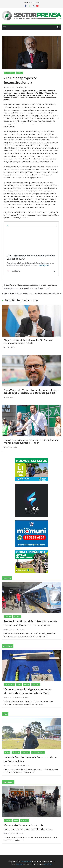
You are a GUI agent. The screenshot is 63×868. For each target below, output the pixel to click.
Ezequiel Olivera (26, 87)
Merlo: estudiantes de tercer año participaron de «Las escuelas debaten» (28, 827)
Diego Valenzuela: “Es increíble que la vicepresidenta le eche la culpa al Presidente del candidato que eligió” (31, 391)
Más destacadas (10, 73)
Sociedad (17, 617)
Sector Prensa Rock (38, 753)
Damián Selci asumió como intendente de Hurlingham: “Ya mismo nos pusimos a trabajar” (31, 441)
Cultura (7, 753)
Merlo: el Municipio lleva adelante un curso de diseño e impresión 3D (32, 294)
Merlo (19, 685)
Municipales (25, 820)
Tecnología (36, 685)
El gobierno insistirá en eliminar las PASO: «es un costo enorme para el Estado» (28, 342)
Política (20, 73)
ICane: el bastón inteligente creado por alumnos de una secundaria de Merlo (28, 691)
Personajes (26, 753)
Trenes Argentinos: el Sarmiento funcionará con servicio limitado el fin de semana (31, 623)
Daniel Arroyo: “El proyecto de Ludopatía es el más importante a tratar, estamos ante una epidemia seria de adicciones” (30, 287)
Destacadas (8, 617)
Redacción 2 (21, 630)
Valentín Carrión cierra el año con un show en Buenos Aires (30, 759)
